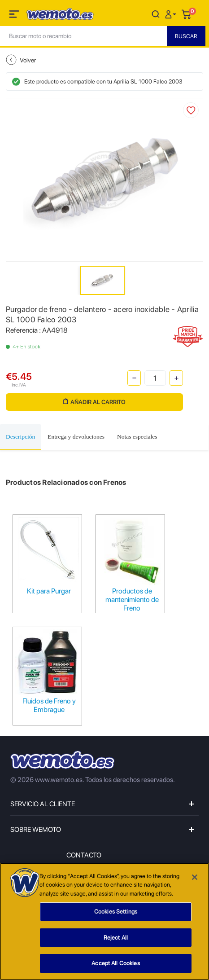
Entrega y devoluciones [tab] (76, 437)
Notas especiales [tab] (137, 437)
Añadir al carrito (94, 402)
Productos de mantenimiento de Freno (132, 600)
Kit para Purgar (49, 591)
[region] (104, 921)
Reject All (116, 938)
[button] (172, 14)
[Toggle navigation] (15, 16)
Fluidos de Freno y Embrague (49, 705)
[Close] (195, 877)
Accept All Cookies (115, 963)
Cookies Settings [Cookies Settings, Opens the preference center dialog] (116, 912)
